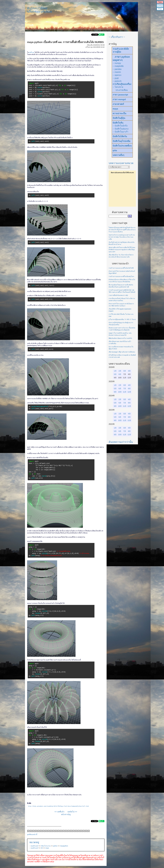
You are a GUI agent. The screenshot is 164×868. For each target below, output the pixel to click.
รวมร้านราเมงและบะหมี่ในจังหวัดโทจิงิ (121, 268)
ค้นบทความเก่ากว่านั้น (121, 442)
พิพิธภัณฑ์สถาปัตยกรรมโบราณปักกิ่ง (120, 338)
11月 (125, 392)
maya (47, 848)
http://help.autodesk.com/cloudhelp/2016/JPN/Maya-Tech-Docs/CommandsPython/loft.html (59, 806)
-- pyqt (116, 78)
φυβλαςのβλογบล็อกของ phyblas (40, 10)
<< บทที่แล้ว (59, 812)
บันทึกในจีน (118, 123)
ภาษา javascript (120, 95)
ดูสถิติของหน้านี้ (32, 834)
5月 (115, 374)
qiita (115, 150)
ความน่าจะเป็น (119, 113)
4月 (129, 371)
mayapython (64, 846)
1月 (115, 371)
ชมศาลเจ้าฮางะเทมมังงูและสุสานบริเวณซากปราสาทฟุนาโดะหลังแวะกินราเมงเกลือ (122, 237)
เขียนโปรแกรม (46, 846)
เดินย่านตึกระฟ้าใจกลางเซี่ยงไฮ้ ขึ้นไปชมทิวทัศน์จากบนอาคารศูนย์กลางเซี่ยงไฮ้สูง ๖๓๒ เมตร (122, 250)
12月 (129, 392)
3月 (125, 371)
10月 (120, 392)
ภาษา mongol (119, 99)
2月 (120, 371)
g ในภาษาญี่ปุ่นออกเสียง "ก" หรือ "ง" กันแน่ (122, 319)
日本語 (160, 5)
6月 (120, 374)
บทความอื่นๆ (118, 155)
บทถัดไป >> (72, 812)
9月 (115, 392)
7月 (125, 389)
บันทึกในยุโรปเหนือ (121, 141)
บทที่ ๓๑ (31, 52)
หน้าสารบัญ (66, 814)
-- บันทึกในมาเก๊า (120, 132)
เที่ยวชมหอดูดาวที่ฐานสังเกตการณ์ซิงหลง (122, 352)
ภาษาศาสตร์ (118, 104)
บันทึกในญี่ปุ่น (119, 118)
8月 (129, 389)
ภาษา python (122, 57)
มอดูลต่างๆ (118, 60)
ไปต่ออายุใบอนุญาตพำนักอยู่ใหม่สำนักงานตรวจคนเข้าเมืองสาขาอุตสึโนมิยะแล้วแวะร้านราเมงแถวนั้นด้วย (122, 230)
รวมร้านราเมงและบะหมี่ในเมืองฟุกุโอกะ (121, 276)
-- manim (117, 72)
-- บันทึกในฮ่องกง (121, 129)
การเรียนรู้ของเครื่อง (122, 84)
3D (42, 848)
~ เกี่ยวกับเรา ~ (117, 37)
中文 (160, 9)
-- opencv (117, 75)
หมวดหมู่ (34, 842)
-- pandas (117, 69)
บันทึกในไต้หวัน (120, 136)
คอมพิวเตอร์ (35, 846)
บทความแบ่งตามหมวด (121, 163)
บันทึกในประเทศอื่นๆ (122, 146)
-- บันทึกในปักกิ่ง (120, 126)
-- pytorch (117, 81)
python (55, 846)
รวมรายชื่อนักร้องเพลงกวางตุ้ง (118, 295)
